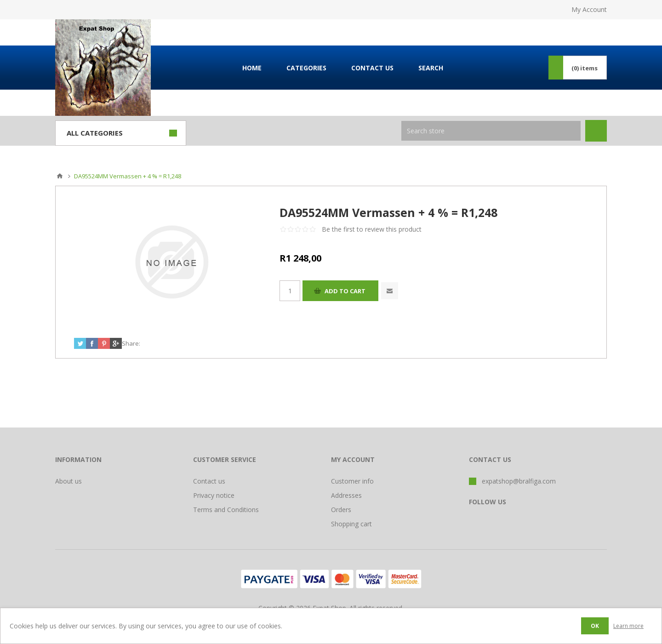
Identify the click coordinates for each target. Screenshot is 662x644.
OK (595, 626)
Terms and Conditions (226, 510)
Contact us (209, 481)
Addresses (346, 495)
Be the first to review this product (372, 229)
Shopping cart (351, 524)
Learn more (628, 626)
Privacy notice (214, 495)
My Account (589, 9)
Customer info (352, 481)
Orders (341, 510)
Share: (131, 343)
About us (68, 481)
